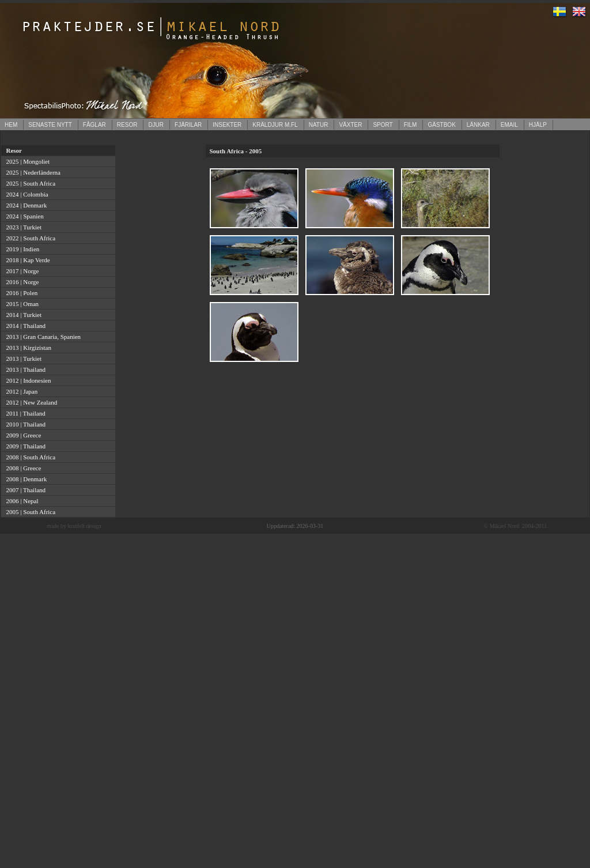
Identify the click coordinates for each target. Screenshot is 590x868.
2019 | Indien (21, 249)
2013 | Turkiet (22, 358)
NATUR (319, 125)
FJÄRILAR (188, 125)
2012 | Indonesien (27, 380)
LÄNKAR (478, 125)
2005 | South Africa (29, 512)
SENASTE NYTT (50, 125)
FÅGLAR (94, 125)
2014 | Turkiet (22, 315)
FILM (411, 125)
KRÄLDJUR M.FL (275, 125)
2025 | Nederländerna (32, 172)
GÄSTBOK (441, 125)
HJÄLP (538, 125)
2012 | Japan (20, 391)
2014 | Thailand (24, 326)
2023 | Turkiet (22, 227)
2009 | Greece (22, 435)
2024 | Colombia (26, 194)
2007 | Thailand (24, 490)
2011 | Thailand (24, 413)
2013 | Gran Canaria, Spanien (42, 337)
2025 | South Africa (29, 183)
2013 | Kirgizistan (27, 348)
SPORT (383, 125)
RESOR (127, 125)
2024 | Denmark (25, 205)
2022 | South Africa (29, 238)
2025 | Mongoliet (26, 161)
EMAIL (509, 125)
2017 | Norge (21, 271)
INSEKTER (227, 125)
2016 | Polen (20, 293)
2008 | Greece (22, 468)
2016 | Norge (21, 282)
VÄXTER (350, 125)
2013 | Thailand (24, 369)
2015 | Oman (21, 304)
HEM (11, 125)
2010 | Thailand (24, 424)
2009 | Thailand (24, 446)
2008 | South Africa (29, 457)
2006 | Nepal (20, 501)
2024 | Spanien (23, 216)
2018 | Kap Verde (27, 260)
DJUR (156, 125)
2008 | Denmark (25, 479)
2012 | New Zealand (30, 402)
